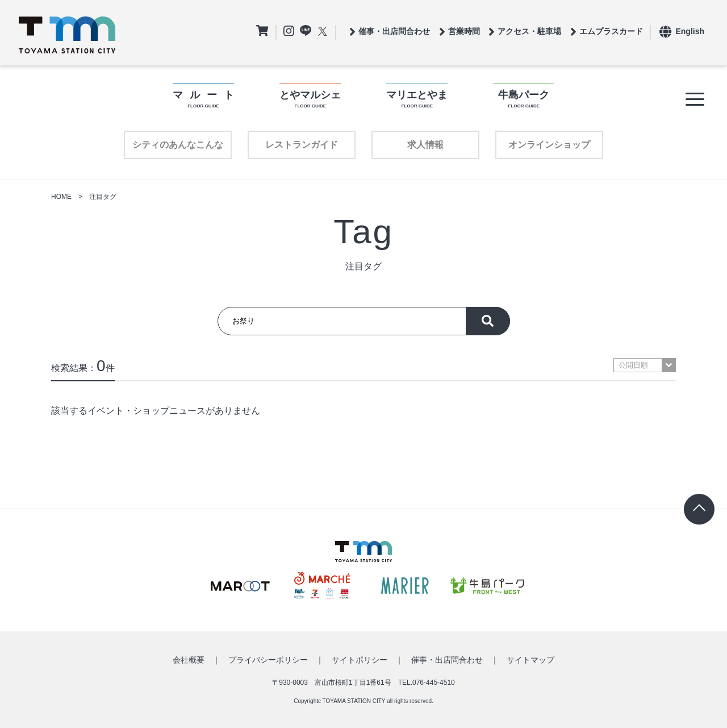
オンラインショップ (549, 145)
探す (488, 321)
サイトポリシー (360, 660)
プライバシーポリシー (268, 660)
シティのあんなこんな (178, 145)
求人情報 (425, 145)
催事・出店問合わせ (447, 660)
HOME (61, 197)
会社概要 (189, 660)
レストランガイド (302, 145)
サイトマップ (530, 660)
